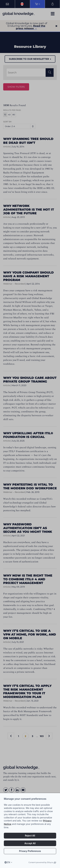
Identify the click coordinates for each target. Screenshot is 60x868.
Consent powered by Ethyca (42, 862)
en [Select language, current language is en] (9, 862)
